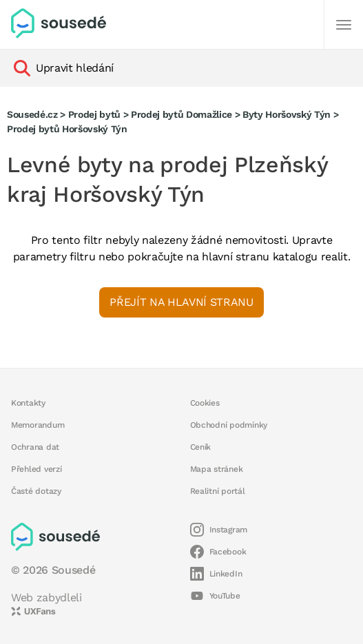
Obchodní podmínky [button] (229, 425)
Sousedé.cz (32, 114)
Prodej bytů (94, 114)
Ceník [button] (201, 447)
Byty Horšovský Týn (287, 114)
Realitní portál (218, 491)
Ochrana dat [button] (35, 447)
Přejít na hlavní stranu (181, 302)
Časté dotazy (36, 491)
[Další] (344, 25)
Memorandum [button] (38, 425)
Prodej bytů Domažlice (181, 114)
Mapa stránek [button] (217, 469)
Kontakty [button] (28, 403)
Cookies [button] (205, 403)
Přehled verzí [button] (37, 469)
